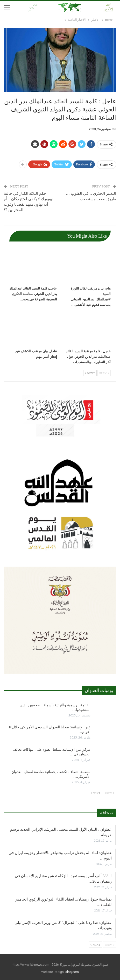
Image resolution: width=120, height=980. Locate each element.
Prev (104, 373)
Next (90, 373)
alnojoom (72, 972)
